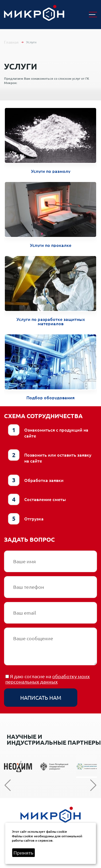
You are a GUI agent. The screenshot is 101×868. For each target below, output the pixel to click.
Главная (11, 42)
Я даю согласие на (48, 679)
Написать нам (41, 697)
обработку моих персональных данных (48, 679)
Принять (23, 853)
